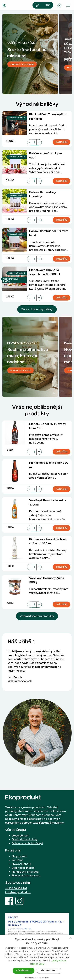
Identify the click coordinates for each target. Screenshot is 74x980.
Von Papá (17, 860)
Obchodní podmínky (24, 839)
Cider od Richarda (23, 868)
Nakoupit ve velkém (22, 64)
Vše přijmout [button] (24, 971)
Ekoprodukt (19, 856)
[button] (43, 5)
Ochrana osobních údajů (27, 843)
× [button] (70, 938)
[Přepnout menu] (68, 5)
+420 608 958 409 (16, 888)
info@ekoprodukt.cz (18, 892)
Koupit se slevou (20, 370)
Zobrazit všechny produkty (37, 616)
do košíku (61, 142)
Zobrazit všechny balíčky (37, 309)
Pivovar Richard (21, 864)
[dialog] (37, 957)
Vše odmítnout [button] (49, 971)
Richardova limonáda (25, 872)
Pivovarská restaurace (26, 876)
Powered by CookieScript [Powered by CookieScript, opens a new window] (37, 977)
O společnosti (20, 836)
